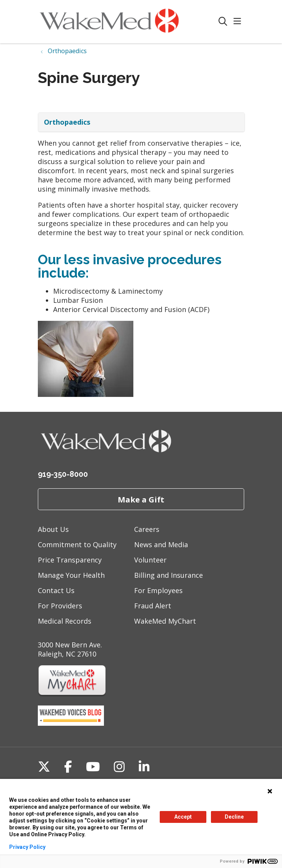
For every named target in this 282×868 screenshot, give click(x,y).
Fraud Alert (153, 606)
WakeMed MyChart (165, 621)
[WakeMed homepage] (128, 22)
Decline (234, 817)
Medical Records (65, 621)
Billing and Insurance (169, 575)
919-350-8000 (63, 474)
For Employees (158, 590)
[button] (239, 22)
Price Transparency (70, 560)
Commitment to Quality (77, 545)
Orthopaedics (67, 122)
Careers (147, 529)
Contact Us (56, 590)
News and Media (161, 545)
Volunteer (150, 560)
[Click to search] (223, 22)
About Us (53, 529)
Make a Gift (141, 499)
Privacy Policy (27, 847)
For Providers (60, 606)
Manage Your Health (71, 575)
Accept (183, 817)
